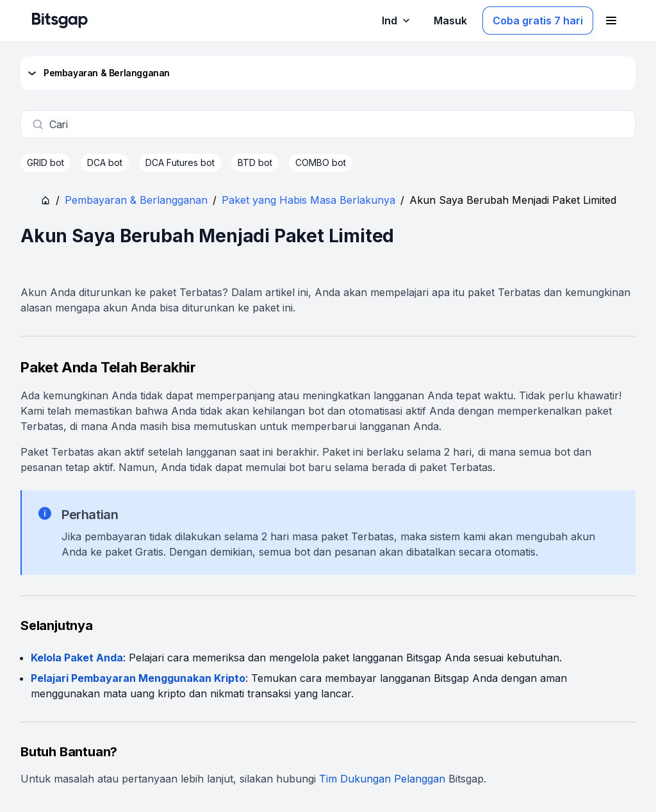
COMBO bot (321, 162)
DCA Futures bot (180, 162)
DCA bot (105, 162)
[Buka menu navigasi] (611, 21)
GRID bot (45, 162)
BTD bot (255, 162)
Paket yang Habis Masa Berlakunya (308, 200)
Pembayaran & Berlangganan (98, 73)
